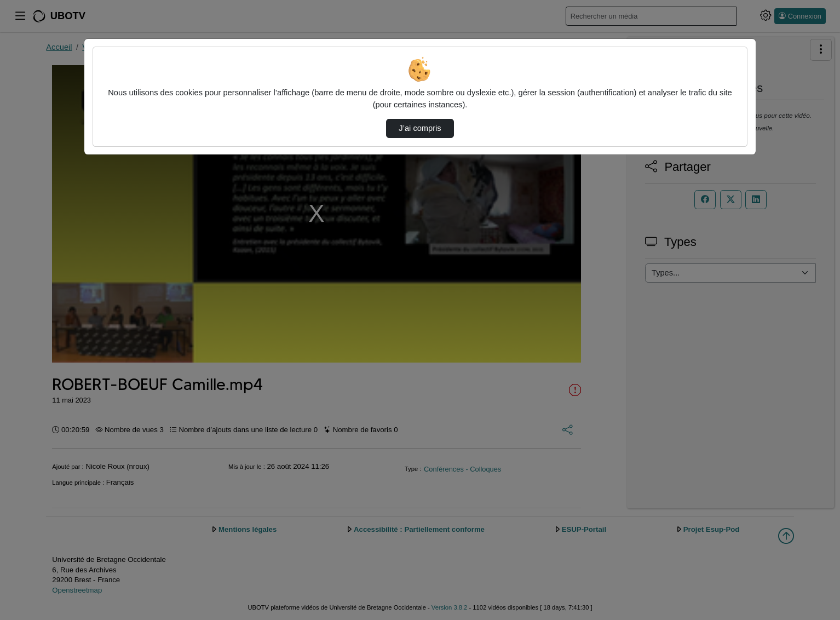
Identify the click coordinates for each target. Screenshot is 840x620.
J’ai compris (420, 128)
